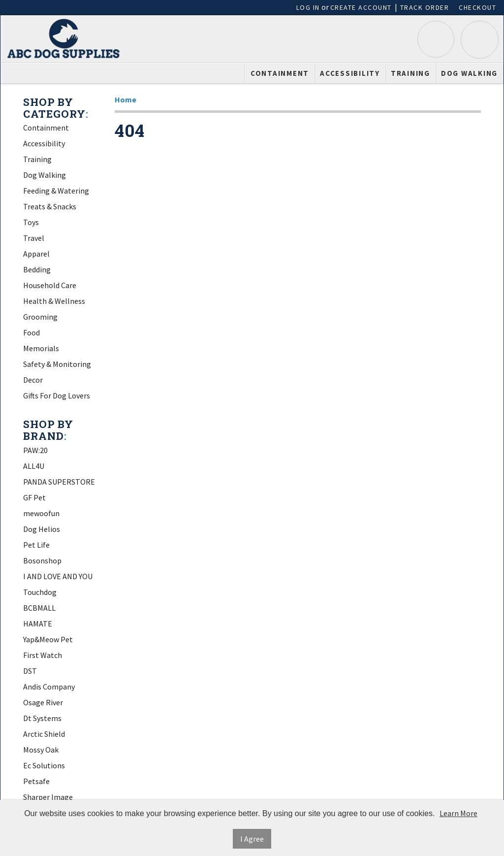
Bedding (37, 269)
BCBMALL (39, 608)
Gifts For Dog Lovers (57, 395)
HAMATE (38, 624)
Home (126, 99)
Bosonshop (42, 560)
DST (30, 671)
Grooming (40, 317)
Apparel (36, 254)
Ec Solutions (44, 765)
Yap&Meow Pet (48, 639)
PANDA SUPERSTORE (59, 482)
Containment (280, 73)
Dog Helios (42, 529)
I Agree (252, 839)
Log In (308, 7)
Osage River (43, 702)
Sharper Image (48, 797)
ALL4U (34, 466)
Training (410, 73)
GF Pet (34, 497)
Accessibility (350, 73)
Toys (31, 222)
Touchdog (40, 592)
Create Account (361, 7)
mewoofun (41, 513)
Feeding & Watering (56, 191)
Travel (34, 238)
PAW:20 (35, 450)
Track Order (425, 7)
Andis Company (49, 687)
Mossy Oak (41, 750)
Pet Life (36, 545)
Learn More (458, 813)
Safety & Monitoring (57, 364)
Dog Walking (469, 73)
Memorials (41, 348)
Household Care (50, 285)
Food (31, 332)
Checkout (477, 7)
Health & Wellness (54, 301)
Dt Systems (42, 718)
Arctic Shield (44, 734)
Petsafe (36, 781)
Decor (33, 380)
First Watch (43, 655)
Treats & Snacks (50, 206)
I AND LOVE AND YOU (58, 576)
